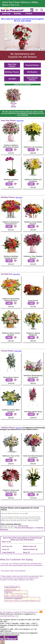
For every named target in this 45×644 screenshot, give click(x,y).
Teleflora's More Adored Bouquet (11, 334)
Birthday (17, 14)
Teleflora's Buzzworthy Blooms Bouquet (11, 300)
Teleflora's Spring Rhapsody (33, 334)
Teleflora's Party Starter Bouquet (33, 223)
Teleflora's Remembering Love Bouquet (33, 376)
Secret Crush (23, 526)
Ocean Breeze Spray (11, 377)
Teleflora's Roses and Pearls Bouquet (11, 491)
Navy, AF (27, 552)
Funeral (29, 14)
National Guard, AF (30, 549)
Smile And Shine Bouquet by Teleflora (33, 457)
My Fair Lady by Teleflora (33, 492)
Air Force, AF (7, 546)
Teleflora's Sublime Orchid (11, 180)
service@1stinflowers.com (30, 600)
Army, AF (6, 549)
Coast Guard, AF (8, 552)
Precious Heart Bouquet (24, 528)
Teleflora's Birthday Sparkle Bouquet (11, 257)
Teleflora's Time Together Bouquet (33, 257)
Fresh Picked (33, 301)
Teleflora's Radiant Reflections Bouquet (11, 146)
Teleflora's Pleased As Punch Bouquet (11, 223)
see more (20, 121)
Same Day (6, 14)
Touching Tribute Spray (33, 412)
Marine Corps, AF (30, 546)
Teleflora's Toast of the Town (11, 457)
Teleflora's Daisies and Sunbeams (33, 180)
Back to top (7, 542)
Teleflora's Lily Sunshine (33, 147)
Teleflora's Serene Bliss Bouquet (11, 411)
